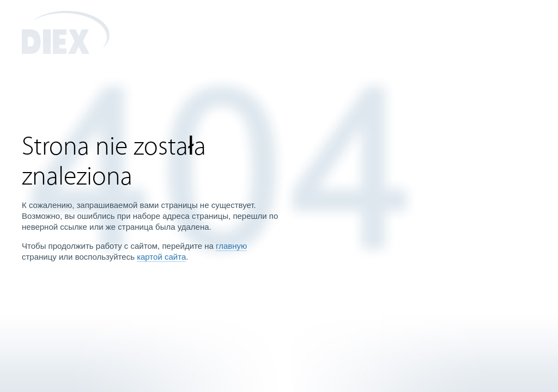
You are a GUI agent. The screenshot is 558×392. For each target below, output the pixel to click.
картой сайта (161, 257)
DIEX (66, 33)
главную (231, 246)
